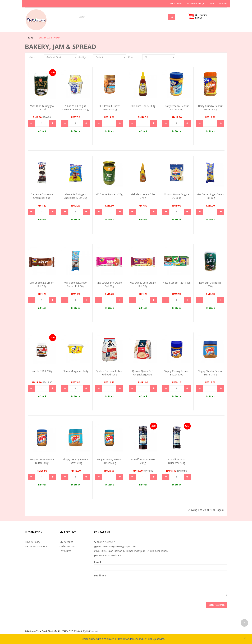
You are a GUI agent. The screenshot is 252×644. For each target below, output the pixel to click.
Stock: (32, 57)
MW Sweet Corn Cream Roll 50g (143, 284)
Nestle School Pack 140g (177, 283)
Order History (67, 546)
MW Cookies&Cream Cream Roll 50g (76, 284)
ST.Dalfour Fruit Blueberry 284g (177, 461)
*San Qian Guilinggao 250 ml (42, 108)
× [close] (245, 638)
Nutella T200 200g (42, 371)
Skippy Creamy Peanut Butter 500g (109, 461)
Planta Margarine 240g (75, 371)
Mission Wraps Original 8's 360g (177, 196)
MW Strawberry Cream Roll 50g (109, 284)
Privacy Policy (33, 542)
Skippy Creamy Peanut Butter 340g (75, 461)
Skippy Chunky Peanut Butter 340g (210, 373)
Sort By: (82, 57)
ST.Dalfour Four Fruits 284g (143, 461)
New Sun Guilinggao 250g (210, 284)
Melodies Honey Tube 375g (143, 196)
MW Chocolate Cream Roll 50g (42, 284)
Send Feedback (217, 605)
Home (30, 38)
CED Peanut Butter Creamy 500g (109, 108)
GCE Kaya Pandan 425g (109, 194)
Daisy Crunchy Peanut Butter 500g (210, 108)
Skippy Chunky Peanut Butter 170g (177, 373)
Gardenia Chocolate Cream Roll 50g (42, 196)
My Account (66, 542)
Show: (131, 57)
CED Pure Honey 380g (143, 106)
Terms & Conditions (36, 546)
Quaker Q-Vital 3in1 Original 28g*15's (143, 373)
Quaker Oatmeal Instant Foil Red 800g (109, 373)
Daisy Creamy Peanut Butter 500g (177, 108)
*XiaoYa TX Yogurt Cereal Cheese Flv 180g (75, 108)
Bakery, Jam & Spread (49, 38)
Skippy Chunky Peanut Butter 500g (42, 461)
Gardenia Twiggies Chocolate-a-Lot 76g (75, 196)
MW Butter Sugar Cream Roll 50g (210, 196)
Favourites (65, 551)
